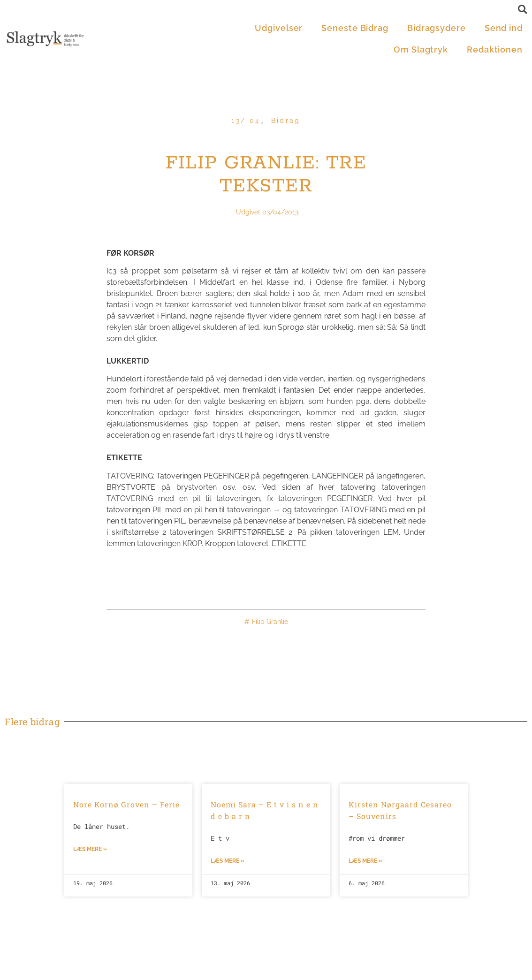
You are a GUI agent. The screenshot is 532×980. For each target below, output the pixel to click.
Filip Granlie (270, 622)
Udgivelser (279, 28)
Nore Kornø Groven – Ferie (126, 804)
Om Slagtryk (421, 49)
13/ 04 (246, 121)
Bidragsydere (437, 28)
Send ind (504, 28)
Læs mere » (90, 849)
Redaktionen (495, 49)
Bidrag (286, 121)
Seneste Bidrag (355, 28)
